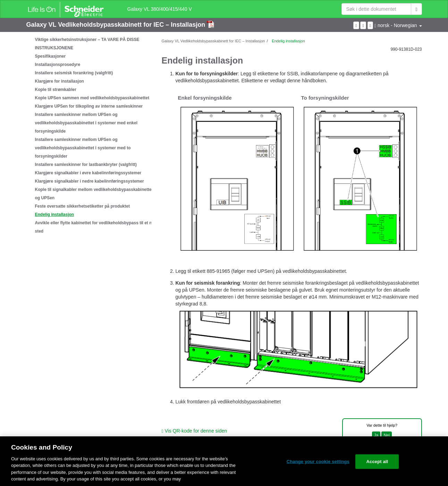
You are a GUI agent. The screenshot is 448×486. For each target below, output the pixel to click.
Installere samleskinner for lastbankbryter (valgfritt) (86, 165)
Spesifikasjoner (50, 56)
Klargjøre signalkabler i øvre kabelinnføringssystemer (88, 173)
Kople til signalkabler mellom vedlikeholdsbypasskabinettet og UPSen (94, 194)
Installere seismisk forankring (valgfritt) (74, 73)
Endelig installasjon (55, 215)
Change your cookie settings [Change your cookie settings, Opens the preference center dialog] (318, 462)
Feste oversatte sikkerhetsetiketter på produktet (82, 206)
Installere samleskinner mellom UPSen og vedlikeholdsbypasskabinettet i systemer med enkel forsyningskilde (86, 123)
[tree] (89, 135)
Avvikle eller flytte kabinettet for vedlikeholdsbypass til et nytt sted (96, 227)
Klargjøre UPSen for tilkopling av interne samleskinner (89, 106)
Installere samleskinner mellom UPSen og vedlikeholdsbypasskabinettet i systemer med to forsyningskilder (83, 148)
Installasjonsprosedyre (58, 65)
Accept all (377, 462)
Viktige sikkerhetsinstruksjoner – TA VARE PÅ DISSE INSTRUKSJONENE (87, 44)
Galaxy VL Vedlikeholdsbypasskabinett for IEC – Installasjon (117, 25)
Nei (387, 435)
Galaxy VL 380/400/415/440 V (160, 9)
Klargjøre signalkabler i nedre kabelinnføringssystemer (90, 181)
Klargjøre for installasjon (60, 81)
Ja (376, 435)
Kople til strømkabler (56, 90)
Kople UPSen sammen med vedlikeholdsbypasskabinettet (92, 98)
